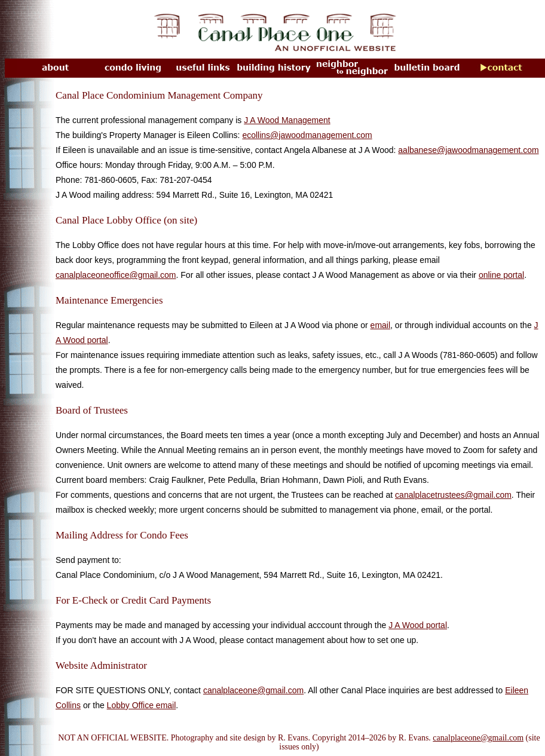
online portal (501, 275)
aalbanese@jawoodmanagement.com (468, 150)
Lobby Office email (142, 705)
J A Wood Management (287, 120)
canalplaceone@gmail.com (253, 690)
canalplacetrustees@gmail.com (453, 495)
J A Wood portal (418, 625)
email (380, 325)
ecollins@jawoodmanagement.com (307, 135)
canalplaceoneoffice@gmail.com (116, 275)
